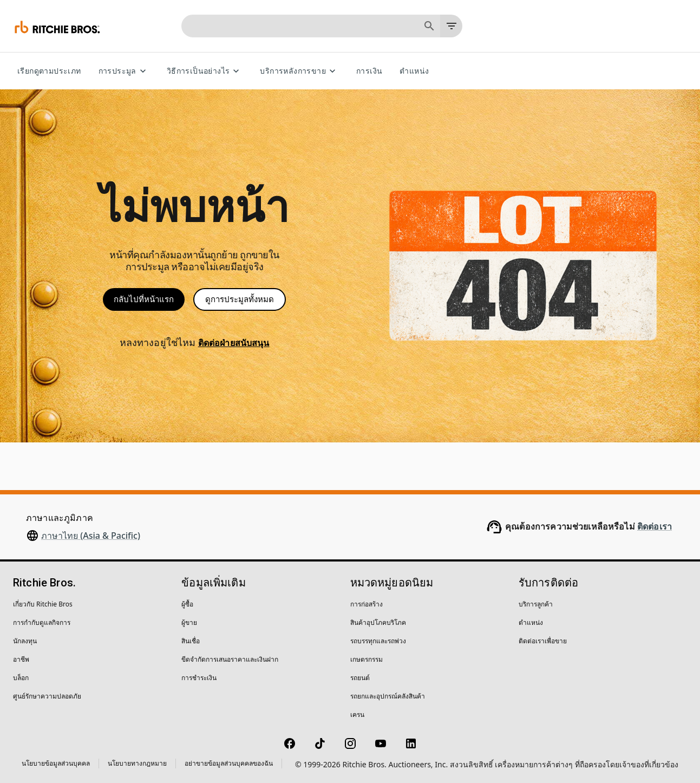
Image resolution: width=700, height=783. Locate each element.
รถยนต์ (360, 678)
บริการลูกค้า (536, 604)
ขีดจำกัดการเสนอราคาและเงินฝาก (230, 659)
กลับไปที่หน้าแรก (144, 299)
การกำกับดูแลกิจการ (42, 622)
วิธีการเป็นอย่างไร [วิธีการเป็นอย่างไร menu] (205, 71)
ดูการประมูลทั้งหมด (240, 299)
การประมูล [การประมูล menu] (124, 71)
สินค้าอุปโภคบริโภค (378, 622)
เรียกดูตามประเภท (49, 71)
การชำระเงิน (199, 678)
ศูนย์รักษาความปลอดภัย (47, 696)
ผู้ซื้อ (187, 604)
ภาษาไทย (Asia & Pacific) (91, 536)
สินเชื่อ (191, 641)
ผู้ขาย (189, 622)
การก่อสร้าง (367, 604)
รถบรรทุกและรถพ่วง (378, 641)
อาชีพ (21, 659)
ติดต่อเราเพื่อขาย (543, 641)
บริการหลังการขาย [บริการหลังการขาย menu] (299, 71)
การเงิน (369, 71)
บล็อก (21, 678)
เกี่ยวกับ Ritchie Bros (43, 604)
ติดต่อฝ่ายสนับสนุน (234, 343)
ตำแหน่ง (414, 71)
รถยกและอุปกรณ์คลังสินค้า (388, 696)
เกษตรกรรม (367, 659)
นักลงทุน (25, 641)
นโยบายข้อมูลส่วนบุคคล (56, 763)
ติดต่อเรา (655, 527)
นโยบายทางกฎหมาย (137, 763)
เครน (357, 715)
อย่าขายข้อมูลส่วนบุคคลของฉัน (229, 763)
